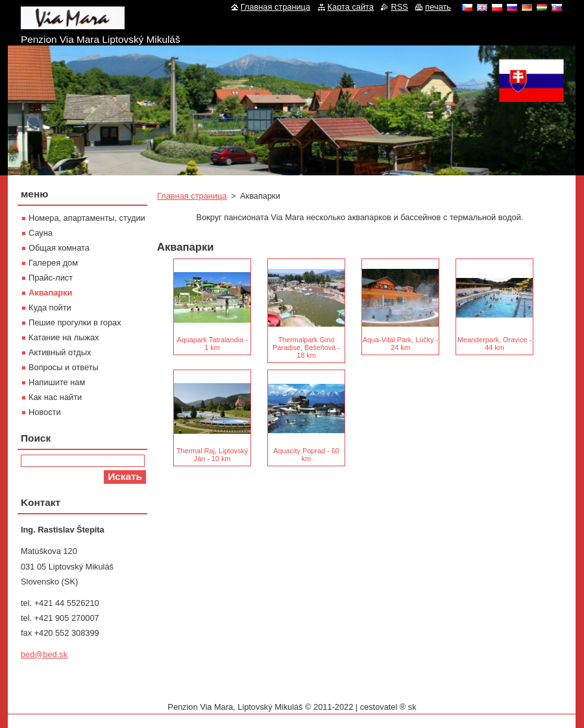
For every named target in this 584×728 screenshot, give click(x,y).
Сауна (41, 233)
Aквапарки (50, 293)
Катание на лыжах (64, 337)
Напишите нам (57, 382)
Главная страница (192, 196)
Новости (45, 412)
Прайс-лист (51, 278)
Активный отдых (60, 352)
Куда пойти (50, 308)
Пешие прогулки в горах (75, 322)
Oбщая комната (59, 248)
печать (438, 7)
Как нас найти (55, 397)
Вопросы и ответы (64, 367)
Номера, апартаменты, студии (87, 218)
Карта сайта (351, 7)
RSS (399, 7)
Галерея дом (53, 263)
